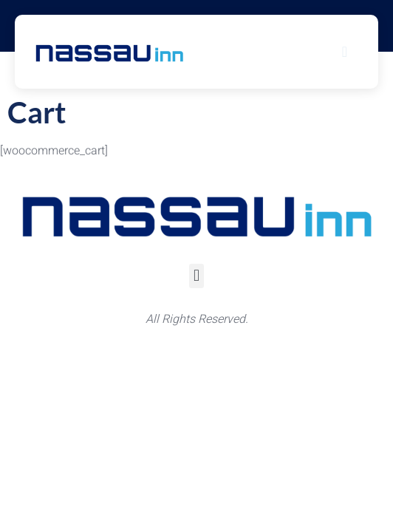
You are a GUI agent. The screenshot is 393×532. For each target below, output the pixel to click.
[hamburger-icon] (345, 52)
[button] (196, 276)
